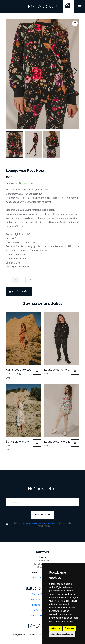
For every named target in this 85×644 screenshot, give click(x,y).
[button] (9, 71)
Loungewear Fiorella (57, 442)
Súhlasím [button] (56, 628)
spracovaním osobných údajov (40, 523)
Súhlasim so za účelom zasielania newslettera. (44, 524)
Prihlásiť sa (43, 514)
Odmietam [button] (69, 628)
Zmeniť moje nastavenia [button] (62, 634)
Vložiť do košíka (19, 291)
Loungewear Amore (57, 370)
